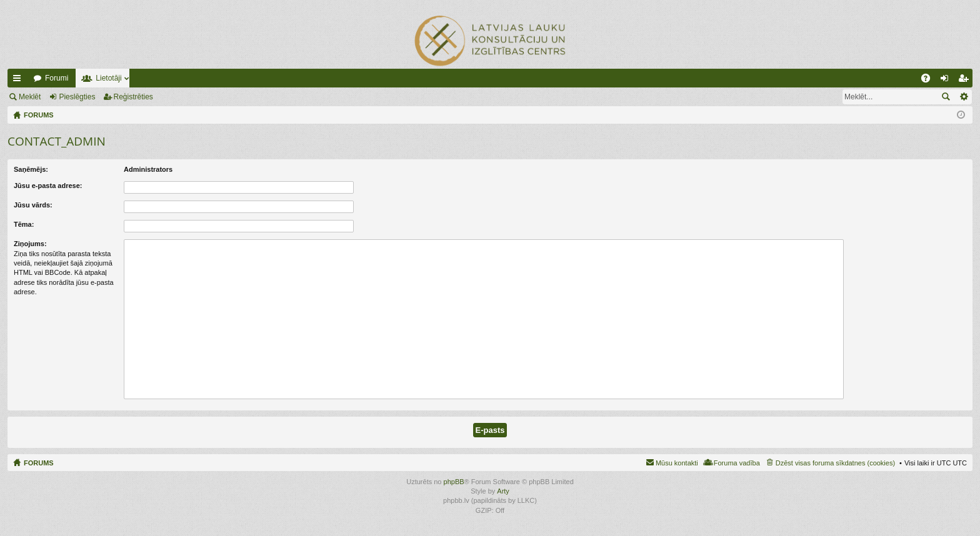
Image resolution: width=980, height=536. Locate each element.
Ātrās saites (19, 81)
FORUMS (39, 463)
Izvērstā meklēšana (963, 97)
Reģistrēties (133, 97)
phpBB (454, 482)
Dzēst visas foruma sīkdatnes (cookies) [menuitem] (835, 463)
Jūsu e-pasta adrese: (48, 186)
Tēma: (24, 224)
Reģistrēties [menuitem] (966, 81)
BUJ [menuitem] (930, 81)
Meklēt (30, 97)
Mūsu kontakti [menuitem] (677, 463)
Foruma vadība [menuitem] (737, 463)
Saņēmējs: (31, 169)
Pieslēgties (77, 97)
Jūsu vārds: (33, 205)
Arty (503, 491)
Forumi (57, 78)
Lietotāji (108, 78)
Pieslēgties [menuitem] (947, 81)
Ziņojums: (30, 244)
